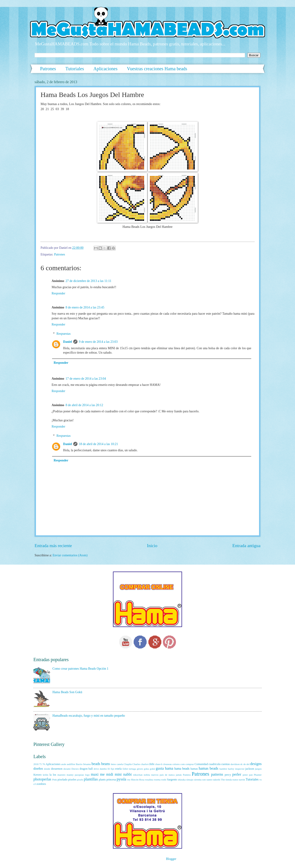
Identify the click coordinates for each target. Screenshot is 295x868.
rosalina (149, 780)
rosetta (157, 780)
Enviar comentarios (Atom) (70, 555)
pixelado (63, 780)
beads (96, 764)
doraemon (57, 769)
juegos (258, 769)
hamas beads (208, 768)
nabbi (128, 774)
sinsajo (190, 780)
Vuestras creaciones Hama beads (157, 69)
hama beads (182, 769)
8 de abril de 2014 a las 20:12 (84, 405)
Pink (55, 780)
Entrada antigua (246, 546)
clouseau (167, 764)
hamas (194, 769)
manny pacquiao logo (78, 775)
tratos (235, 780)
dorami (67, 769)
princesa (111, 780)
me (102, 774)
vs (260, 780)
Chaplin (128, 764)
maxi (95, 774)
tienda (229, 780)
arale (63, 764)
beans (106, 764)
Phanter (258, 775)
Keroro (37, 775)
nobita (147, 775)
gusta (160, 768)
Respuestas (63, 334)
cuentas (226, 764)
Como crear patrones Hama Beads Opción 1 (81, 669)
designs (256, 764)
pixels (80, 780)
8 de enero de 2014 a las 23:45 (85, 307)
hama (169, 768)
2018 (36, 764)
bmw (113, 764)
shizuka (182, 780)
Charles (136, 764)
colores (176, 764)
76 (44, 764)
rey (129, 780)
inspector (240, 769)
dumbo (103, 769)
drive (96, 769)
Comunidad (201, 764)
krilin (46, 775)
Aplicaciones (105, 69)
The (223, 780)
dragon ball (86, 769)
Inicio (152, 546)
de (245, 764)
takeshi (217, 780)
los (54, 775)
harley (231, 769)
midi (110, 774)
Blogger (171, 859)
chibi (152, 764)
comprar (190, 764)
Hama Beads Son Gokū (67, 692)
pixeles (72, 780)
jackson (250, 769)
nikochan (138, 775)
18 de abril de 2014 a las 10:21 (98, 444)
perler (237, 774)
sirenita (198, 780)
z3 (35, 784)
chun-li (158, 764)
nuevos (155, 775)
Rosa (142, 780)
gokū (152, 769)
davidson (235, 764)
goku (146, 769)
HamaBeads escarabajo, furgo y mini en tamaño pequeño (89, 716)
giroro (140, 769)
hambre (223, 769)
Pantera (187, 775)
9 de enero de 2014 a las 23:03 (98, 342)
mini (118, 774)
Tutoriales (75, 69)
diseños (38, 769)
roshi (164, 780)
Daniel (68, 342)
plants (102, 780)
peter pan (248, 775)
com (183, 764)
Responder (58, 293)
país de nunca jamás (171, 775)
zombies (41, 784)
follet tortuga (129, 769)
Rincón (135, 780)
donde (47, 769)
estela (118, 769)
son (204, 780)
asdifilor (71, 764)
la (51, 775)
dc (242, 764)
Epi (113, 769)
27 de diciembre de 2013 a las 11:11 (88, 281)
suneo (209, 780)
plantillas (91, 779)
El (109, 769)
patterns (217, 774)
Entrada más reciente (53, 546)
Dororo (75, 769)
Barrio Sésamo (83, 764)
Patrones (48, 69)
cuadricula (215, 764)
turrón (242, 780)
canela (120, 764)
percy (228, 775)
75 (40, 764)
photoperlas (42, 779)
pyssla (121, 779)
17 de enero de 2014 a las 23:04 (86, 379)
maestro (61, 775)
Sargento (172, 780)
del (248, 764)
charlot (144, 764)
